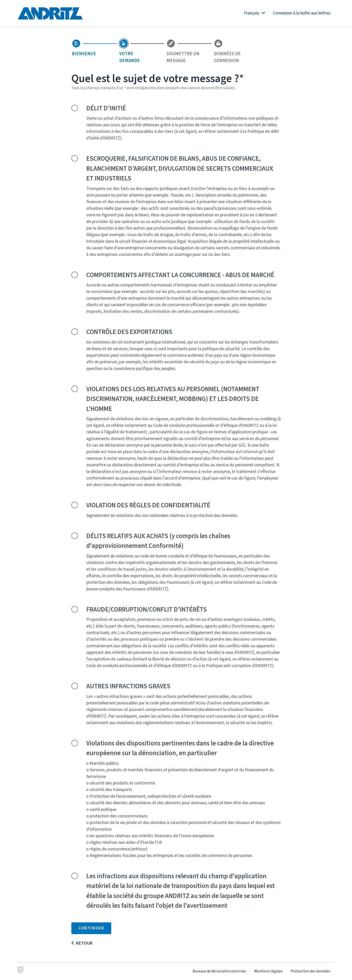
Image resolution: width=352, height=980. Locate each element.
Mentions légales (268, 971)
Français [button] (255, 13)
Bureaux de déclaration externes (219, 971)
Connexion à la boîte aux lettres (302, 13)
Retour (84, 943)
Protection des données (311, 971)
